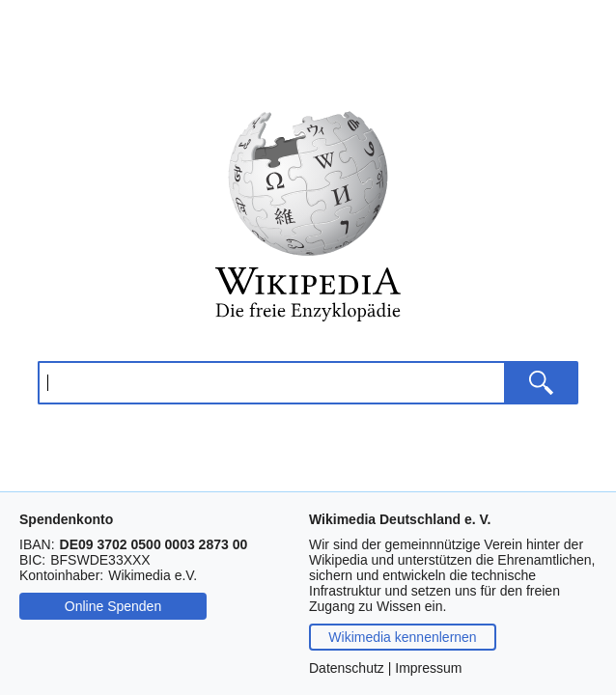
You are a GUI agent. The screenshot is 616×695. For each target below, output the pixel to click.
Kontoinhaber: (61, 575)
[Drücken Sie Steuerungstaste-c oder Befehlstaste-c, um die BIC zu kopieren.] (100, 560)
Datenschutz (347, 668)
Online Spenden (113, 606)
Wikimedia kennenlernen (402, 637)
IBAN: (37, 544)
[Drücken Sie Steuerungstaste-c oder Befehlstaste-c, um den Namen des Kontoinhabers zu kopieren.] (153, 575)
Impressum (428, 668)
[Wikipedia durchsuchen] (271, 383)
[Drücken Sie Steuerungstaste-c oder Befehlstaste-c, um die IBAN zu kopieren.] (154, 544)
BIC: (32, 560)
